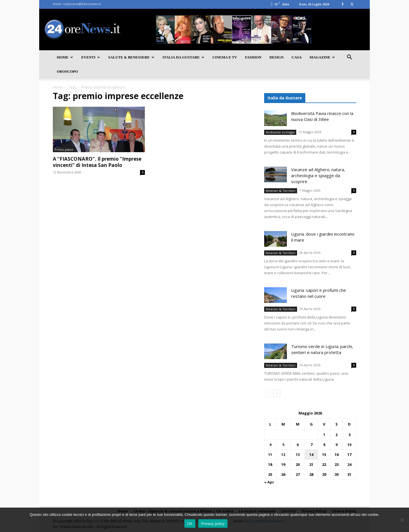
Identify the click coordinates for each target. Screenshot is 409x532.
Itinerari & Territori (281, 191)
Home (65, 57)
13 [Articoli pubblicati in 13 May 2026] (298, 454)
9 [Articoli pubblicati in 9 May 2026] (336, 445)
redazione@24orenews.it (82, 4)
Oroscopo (67, 71)
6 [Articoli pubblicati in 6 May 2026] (298, 445)
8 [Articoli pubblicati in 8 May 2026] (324, 445)
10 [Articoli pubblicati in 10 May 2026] (349, 445)
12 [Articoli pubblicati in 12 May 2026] (283, 454)
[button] (349, 58)
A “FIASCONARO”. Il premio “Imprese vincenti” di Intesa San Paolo (97, 162)
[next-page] (277, 393)
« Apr (269, 482)
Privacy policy (213, 524)
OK (190, 524)
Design (277, 57)
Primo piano (64, 149)
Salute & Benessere (131, 57)
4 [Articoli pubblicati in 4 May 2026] (270, 445)
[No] (402, 520)
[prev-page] (268, 393)
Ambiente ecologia (280, 132)
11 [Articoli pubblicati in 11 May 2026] (270, 454)
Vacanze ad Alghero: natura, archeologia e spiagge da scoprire (318, 175)
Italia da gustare (183, 57)
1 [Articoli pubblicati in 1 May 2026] (324, 435)
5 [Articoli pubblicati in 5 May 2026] (283, 445)
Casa (297, 57)
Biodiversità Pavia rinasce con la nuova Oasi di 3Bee (322, 116)
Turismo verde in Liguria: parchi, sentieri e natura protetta (322, 349)
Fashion (253, 57)
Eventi (91, 57)
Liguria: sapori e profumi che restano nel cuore (319, 293)
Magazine (322, 57)
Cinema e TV (225, 57)
